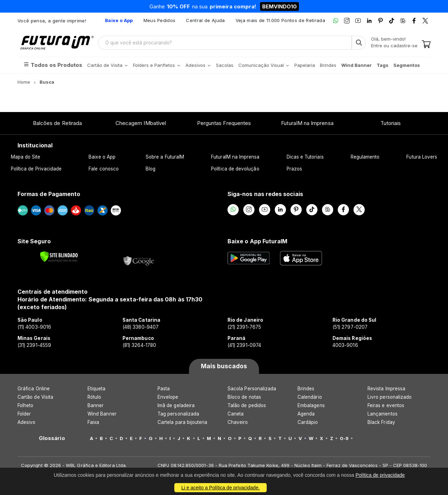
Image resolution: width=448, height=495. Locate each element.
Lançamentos (383, 414)
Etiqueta (97, 389)
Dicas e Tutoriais (305, 157)
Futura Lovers (422, 157)
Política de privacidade (380, 475)
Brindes (306, 389)
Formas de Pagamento (49, 194)
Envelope (168, 397)
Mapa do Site (26, 157)
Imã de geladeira (176, 405)
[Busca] (359, 43)
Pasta (164, 389)
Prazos (294, 169)
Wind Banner (102, 414)
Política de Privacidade (36, 169)
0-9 (344, 438)
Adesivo (26, 422)
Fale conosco (104, 169)
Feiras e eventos (386, 405)
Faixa (93, 422)
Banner (96, 405)
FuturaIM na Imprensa (307, 123)
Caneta (236, 414)
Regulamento (365, 157)
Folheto (25, 405)
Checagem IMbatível (141, 123)
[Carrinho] (426, 45)
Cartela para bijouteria (183, 422)
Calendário (310, 397)
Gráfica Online (34, 389)
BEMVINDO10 (279, 6)
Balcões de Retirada (57, 123)
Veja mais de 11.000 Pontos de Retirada (280, 20)
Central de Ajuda (205, 20)
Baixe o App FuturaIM (257, 241)
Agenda (306, 414)
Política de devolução (235, 169)
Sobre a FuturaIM (165, 157)
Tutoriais (391, 123)
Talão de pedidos (247, 405)
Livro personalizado (390, 397)
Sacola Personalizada (252, 389)
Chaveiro (238, 422)
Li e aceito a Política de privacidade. (220, 488)
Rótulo (94, 397)
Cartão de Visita (35, 397)
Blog (150, 169)
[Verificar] (59, 257)
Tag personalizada (178, 414)
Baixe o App (102, 157)
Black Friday (381, 422)
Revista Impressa (386, 389)
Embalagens (311, 405)
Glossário (52, 438)
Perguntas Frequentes (224, 123)
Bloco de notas (244, 397)
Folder (24, 414)
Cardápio (308, 422)
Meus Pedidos (160, 20)
